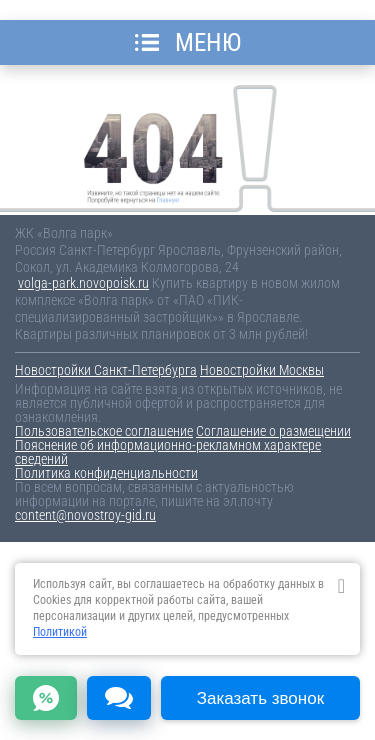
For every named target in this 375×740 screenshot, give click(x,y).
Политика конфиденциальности (106, 473)
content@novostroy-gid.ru (85, 515)
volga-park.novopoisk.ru (83, 283)
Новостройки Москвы (262, 370)
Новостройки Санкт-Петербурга (106, 370)
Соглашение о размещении (273, 431)
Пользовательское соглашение (104, 431)
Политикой (60, 632)
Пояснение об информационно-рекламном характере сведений (168, 452)
